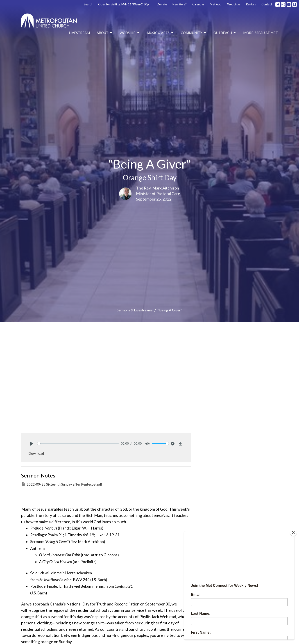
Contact (267, 4)
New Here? (180, 4)
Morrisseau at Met (260, 33)
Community (194, 33)
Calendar (198, 4)
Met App (216, 4)
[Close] (293, 532)
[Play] (32, 444)
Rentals (251, 4)
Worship (130, 33)
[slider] (78, 444)
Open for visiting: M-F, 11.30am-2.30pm (125, 4)
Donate (162, 4)
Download (36, 453)
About (105, 33)
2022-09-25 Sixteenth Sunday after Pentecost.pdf (62, 484)
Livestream (79, 33)
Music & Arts (160, 33)
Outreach (225, 33)
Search (88, 4)
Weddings (234, 4)
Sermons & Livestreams (135, 310)
